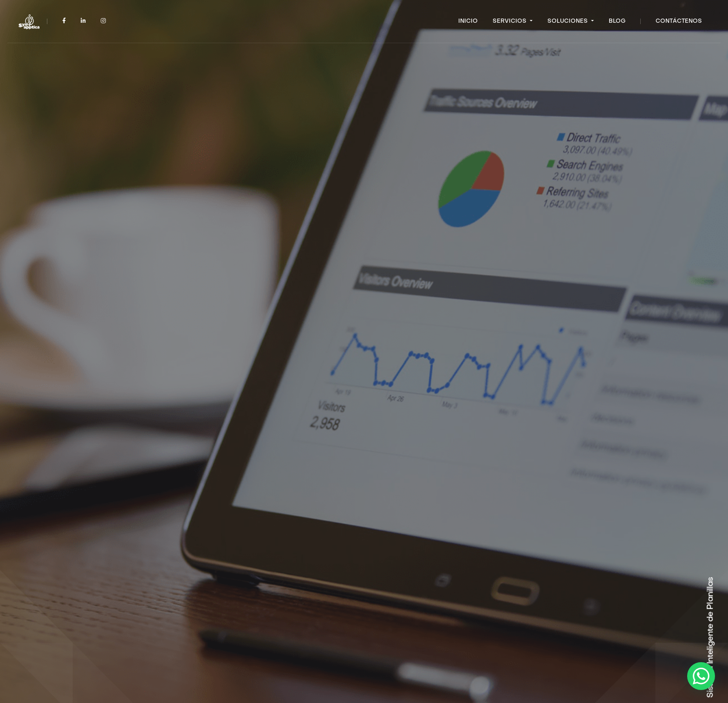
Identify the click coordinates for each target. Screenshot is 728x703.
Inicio (468, 21)
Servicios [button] (510, 21)
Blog (617, 21)
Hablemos (190, 423)
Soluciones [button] (569, 21)
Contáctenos (679, 21)
